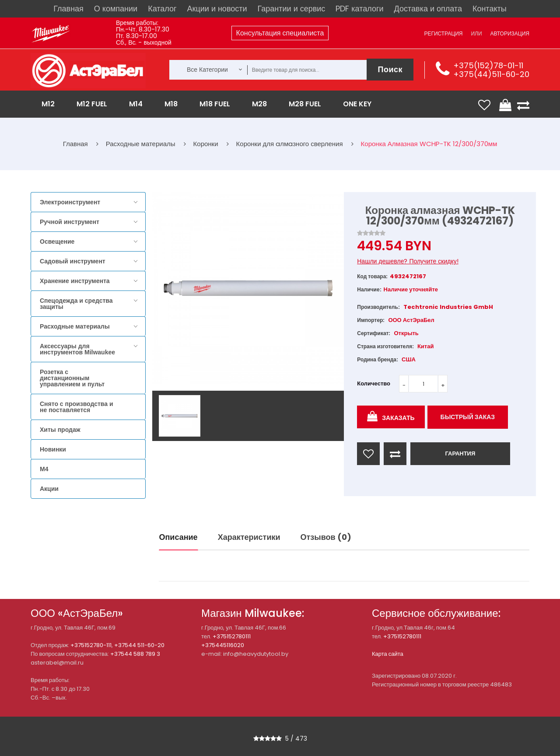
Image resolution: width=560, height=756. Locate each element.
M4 (44, 469)
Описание (178, 537)
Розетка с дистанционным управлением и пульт (72, 378)
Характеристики (249, 537)
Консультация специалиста (280, 33)
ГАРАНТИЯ (460, 453)
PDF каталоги (359, 9)
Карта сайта (388, 654)
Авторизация (510, 33)
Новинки (53, 449)
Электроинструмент (70, 202)
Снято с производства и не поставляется (77, 407)
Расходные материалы (75, 326)
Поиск (390, 69)
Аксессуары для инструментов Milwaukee (77, 349)
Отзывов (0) (326, 537)
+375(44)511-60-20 (491, 74)
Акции (49, 489)
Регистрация (443, 33)
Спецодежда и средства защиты (76, 304)
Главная (68, 9)
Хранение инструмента (75, 281)
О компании (116, 9)
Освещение (57, 241)
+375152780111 (232, 636)
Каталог (162, 9)
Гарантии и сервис (292, 9)
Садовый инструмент (73, 261)
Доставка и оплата (428, 9)
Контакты (490, 9)
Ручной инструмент (70, 222)
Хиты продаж (60, 430)
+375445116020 (223, 645)
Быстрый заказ (468, 417)
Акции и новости (217, 9)
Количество (374, 383)
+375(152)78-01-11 (488, 65)
